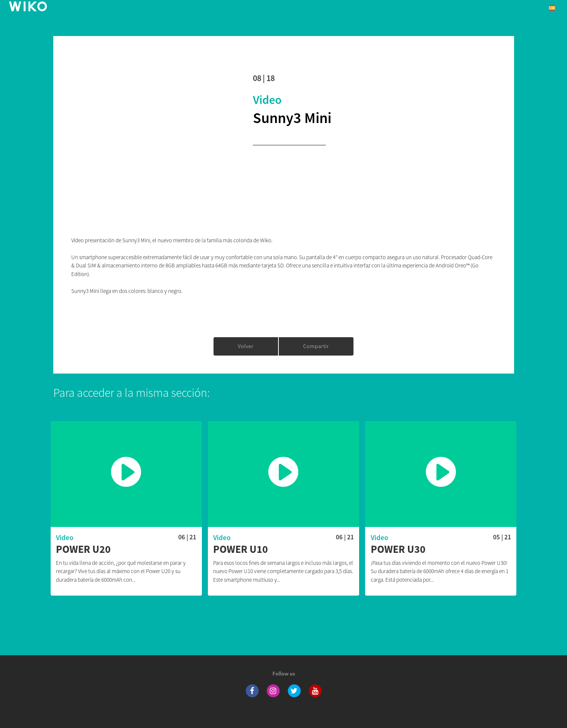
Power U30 (398, 549)
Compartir (316, 346)
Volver (246, 346)
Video (267, 100)
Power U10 (241, 549)
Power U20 (83, 549)
